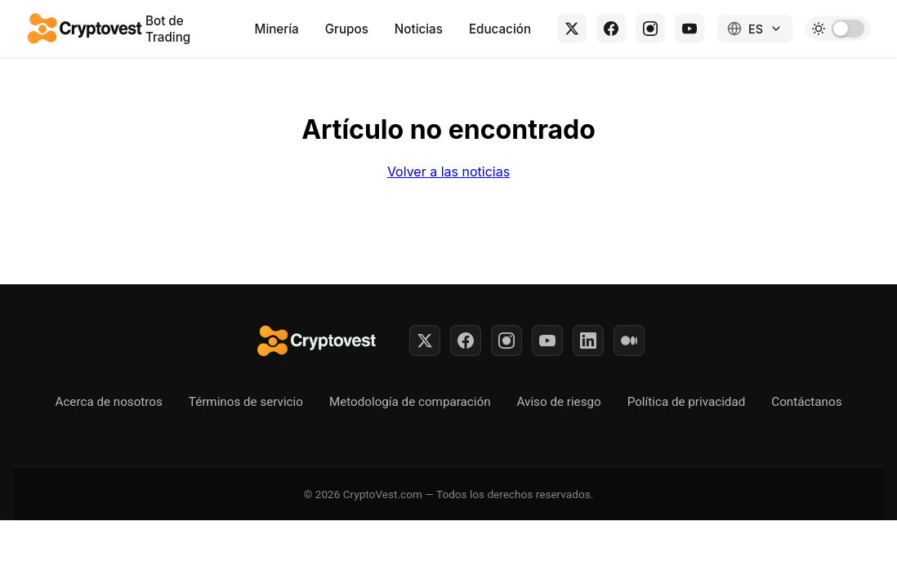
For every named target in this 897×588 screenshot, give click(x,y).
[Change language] (755, 29)
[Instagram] (650, 29)
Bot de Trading (168, 29)
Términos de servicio (246, 402)
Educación (500, 29)
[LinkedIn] (588, 341)
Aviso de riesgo (559, 402)
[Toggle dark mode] (838, 29)
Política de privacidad (687, 402)
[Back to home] (86, 29)
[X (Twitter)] (572, 29)
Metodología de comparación (410, 402)
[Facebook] (611, 29)
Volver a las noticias (448, 171)
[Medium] (629, 341)
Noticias (419, 29)
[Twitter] (425, 341)
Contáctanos (806, 402)
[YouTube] (689, 29)
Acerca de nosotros (109, 402)
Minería (277, 29)
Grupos (347, 29)
